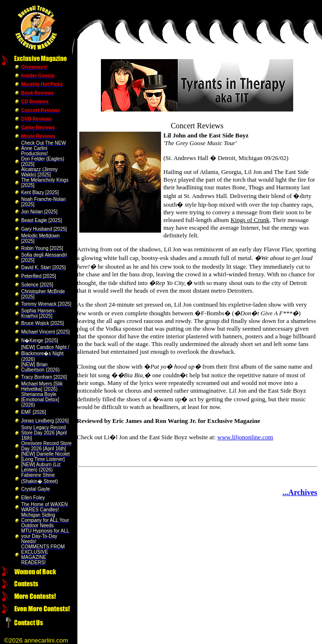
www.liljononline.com (245, 437)
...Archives (300, 492)
